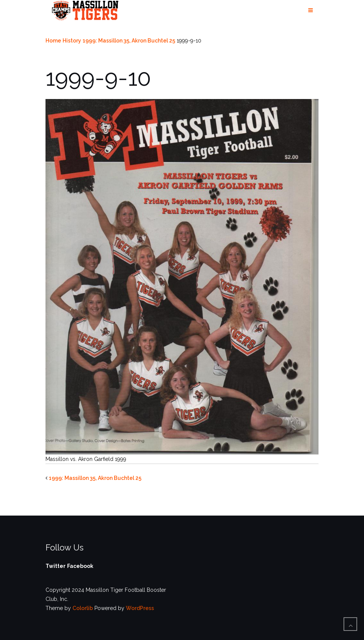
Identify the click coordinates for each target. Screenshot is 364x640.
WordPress (140, 608)
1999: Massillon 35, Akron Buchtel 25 (129, 41)
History (72, 41)
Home (53, 41)
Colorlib (83, 608)
